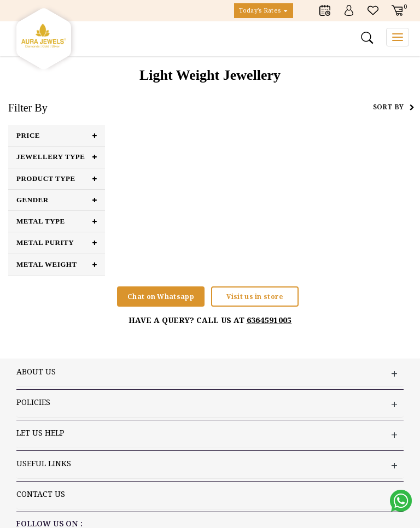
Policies (210, 404)
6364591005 (269, 320)
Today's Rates (264, 11)
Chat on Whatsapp (161, 297)
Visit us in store (255, 297)
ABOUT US (210, 373)
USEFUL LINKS (210, 465)
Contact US (210, 495)
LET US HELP (210, 434)
